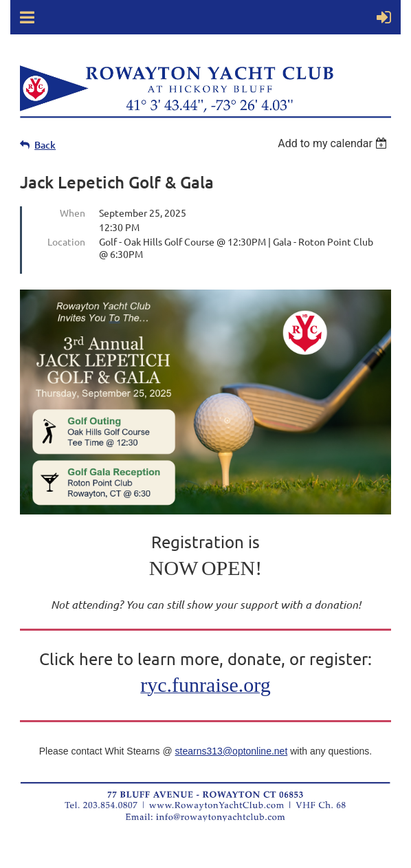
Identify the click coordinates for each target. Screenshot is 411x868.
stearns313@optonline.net (232, 751)
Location (66, 241)
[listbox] (334, 143)
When (73, 213)
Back (45, 145)
